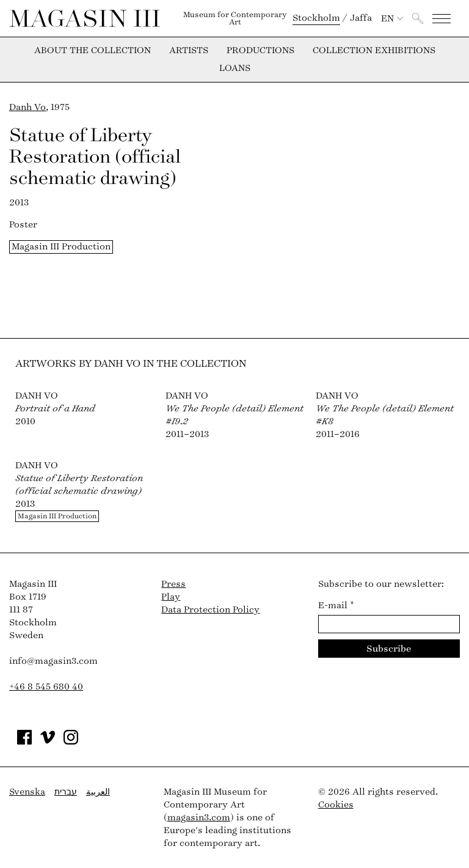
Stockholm (316, 18)
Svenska (27, 792)
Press (173, 584)
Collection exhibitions (374, 51)
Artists (189, 51)
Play (171, 597)
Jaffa (361, 18)
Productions (260, 51)
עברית (66, 792)
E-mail (336, 605)
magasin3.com (199, 818)
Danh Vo (27, 107)
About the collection (93, 51)
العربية (98, 792)
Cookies (336, 805)
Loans (235, 68)
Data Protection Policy (210, 610)
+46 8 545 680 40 (46, 687)
